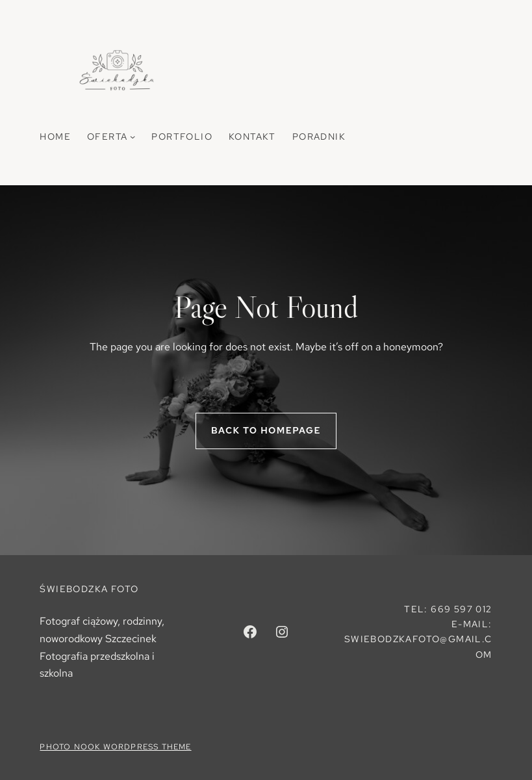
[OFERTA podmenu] (133, 136)
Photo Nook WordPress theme (115, 747)
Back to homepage (266, 430)
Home (55, 136)
